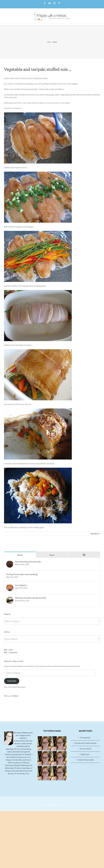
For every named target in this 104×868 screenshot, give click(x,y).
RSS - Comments (11, 652)
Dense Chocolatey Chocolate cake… (28, 562)
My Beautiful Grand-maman (86, 732)
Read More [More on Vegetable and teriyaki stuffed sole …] (95, 534)
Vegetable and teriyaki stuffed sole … (38, 69)
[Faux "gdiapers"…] (10, 585)
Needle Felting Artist (19, 746)
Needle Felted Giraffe (86, 749)
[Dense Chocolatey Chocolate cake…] (10, 562)
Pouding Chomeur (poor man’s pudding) (22, 574)
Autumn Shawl (86, 738)
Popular (20, 555)
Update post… (86, 743)
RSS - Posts (8, 650)
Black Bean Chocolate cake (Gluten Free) (30, 598)
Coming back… (86, 727)
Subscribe (12, 681)
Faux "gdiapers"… (21, 585)
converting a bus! (23, 762)
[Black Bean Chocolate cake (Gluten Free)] (10, 598)
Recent (52, 555)
